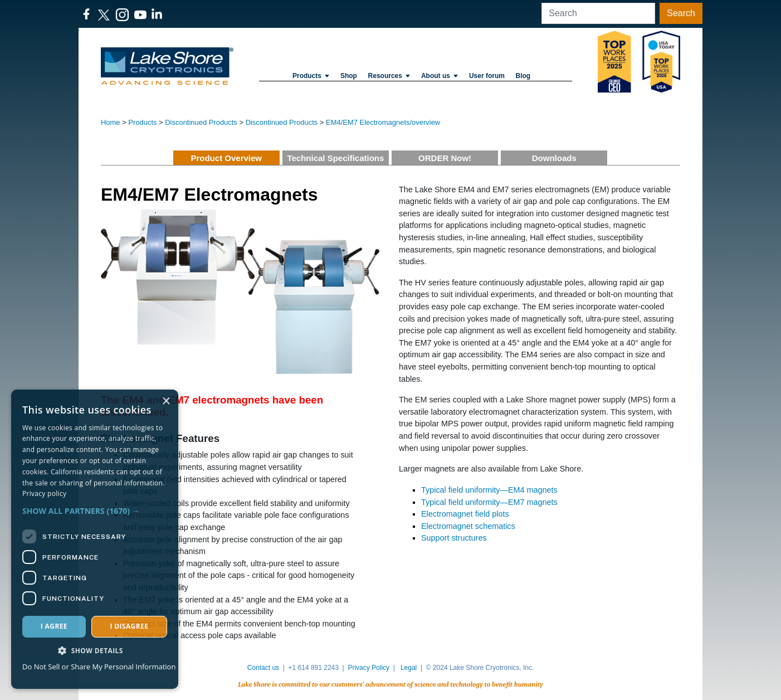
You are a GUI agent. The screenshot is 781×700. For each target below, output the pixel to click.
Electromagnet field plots (465, 514)
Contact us (263, 668)
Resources (389, 76)
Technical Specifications (335, 158)
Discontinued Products (201, 122)
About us (440, 76)
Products (311, 76)
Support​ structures (454, 538)
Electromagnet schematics (468, 526)
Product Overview (226, 158)
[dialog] (95, 539)
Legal (409, 668)
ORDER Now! (445, 158)
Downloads (554, 158)
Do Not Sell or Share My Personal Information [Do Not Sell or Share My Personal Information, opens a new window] (99, 667)
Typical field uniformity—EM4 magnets (489, 490)
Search (681, 13)
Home (111, 122)
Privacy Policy (368, 668)
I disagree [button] (129, 626)
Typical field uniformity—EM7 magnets (489, 502)
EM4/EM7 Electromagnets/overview (383, 122)
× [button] (166, 402)
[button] (95, 511)
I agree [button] (54, 626)
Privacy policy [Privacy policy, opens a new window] (44, 494)
